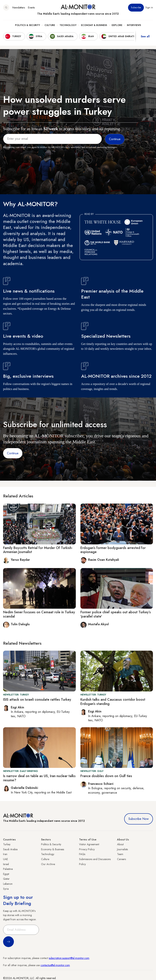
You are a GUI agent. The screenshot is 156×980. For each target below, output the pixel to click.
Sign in (149, 8)
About (120, 844)
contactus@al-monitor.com (55, 965)
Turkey (7, 844)
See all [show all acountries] (145, 36)
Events (31, 8)
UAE (5, 859)
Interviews (134, 25)
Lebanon (8, 884)
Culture (50, 25)
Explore (117, 25)
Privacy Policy (87, 849)
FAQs (82, 854)
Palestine (8, 869)
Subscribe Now (139, 819)
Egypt (6, 874)
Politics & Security (27, 25)
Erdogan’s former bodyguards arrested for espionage (113, 550)
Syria (6, 889)
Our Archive (48, 864)
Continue (13, 453)
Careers (121, 859)
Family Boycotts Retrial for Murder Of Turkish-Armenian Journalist (38, 550)
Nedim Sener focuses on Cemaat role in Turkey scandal (39, 614)
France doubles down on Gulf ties (106, 776)
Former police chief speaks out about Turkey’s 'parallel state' (116, 614)
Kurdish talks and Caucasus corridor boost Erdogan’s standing (113, 702)
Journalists (122, 849)
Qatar (6, 879)
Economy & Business (94, 25)
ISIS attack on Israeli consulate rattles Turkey (37, 700)
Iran (5, 854)
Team (120, 854)
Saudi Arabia (10, 849)
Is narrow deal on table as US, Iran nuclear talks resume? (39, 778)
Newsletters (19, 8)
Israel (6, 864)
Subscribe (136, 8)
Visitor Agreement (89, 844)
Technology (68, 25)
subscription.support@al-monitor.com (69, 958)
